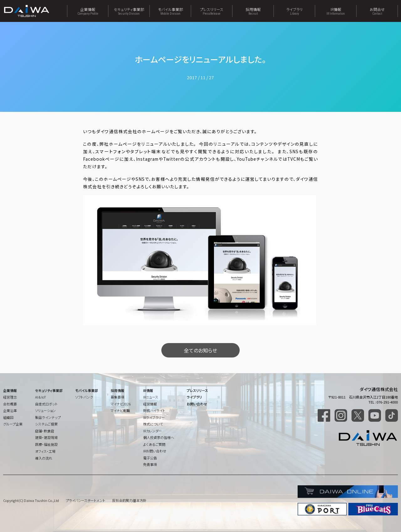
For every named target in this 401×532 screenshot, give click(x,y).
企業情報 (88, 11)
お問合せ (377, 11)
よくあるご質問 (154, 444)
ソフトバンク (84, 397)
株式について (153, 424)
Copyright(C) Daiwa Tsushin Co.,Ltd (31, 500)
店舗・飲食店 (45, 431)
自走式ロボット (46, 404)
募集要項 (117, 397)
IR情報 (336, 11)
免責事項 (150, 464)
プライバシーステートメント (86, 500)
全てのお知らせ (200, 350)
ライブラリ (294, 11)
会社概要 (10, 404)
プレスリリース (212, 11)
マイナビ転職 (120, 410)
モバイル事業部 (170, 11)
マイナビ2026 (121, 404)
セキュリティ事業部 (129, 11)
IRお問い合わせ (155, 451)
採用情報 (253, 11)
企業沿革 (10, 410)
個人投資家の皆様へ (159, 437)
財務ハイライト (154, 410)
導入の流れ (44, 458)
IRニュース (151, 397)
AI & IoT (41, 397)
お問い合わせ (197, 404)
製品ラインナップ (48, 417)
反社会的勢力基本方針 (129, 500)
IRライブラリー (154, 417)
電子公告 (150, 458)
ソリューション (45, 410)
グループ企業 (13, 424)
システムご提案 (46, 424)
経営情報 (150, 404)
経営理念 (10, 397)
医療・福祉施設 (46, 444)
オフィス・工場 (45, 451)
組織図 (8, 417)
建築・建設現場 (46, 437)
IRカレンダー (153, 431)
